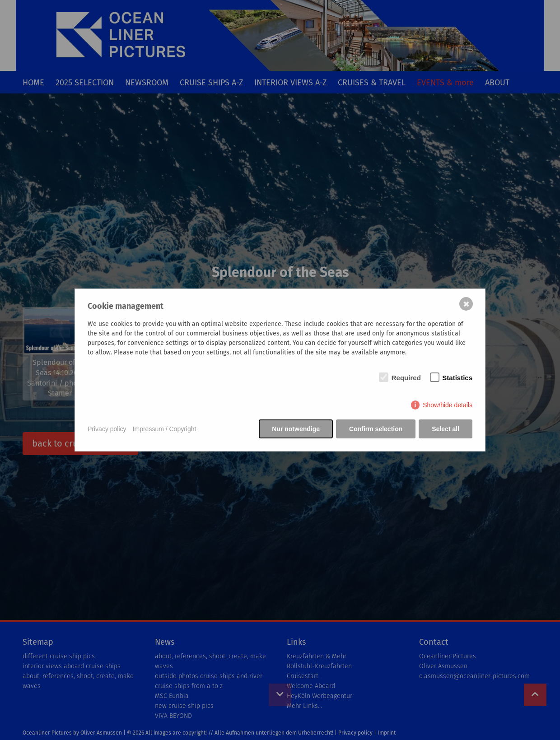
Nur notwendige (296, 429)
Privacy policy (107, 429)
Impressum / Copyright (165, 429)
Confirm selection (376, 429)
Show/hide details (448, 405)
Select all (446, 429)
